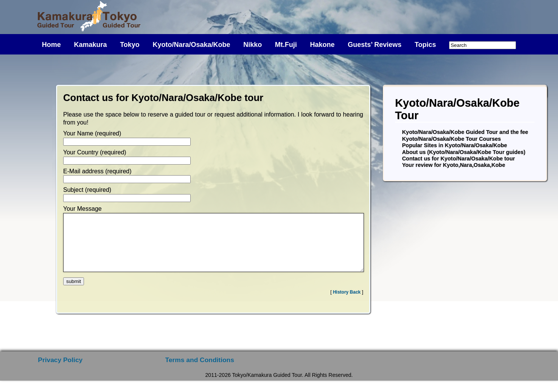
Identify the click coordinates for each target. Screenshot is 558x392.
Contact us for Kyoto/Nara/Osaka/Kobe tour (459, 159)
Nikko (253, 45)
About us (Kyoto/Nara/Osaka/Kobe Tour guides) (464, 152)
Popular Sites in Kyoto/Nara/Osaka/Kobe (455, 145)
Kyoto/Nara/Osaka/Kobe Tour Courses (452, 139)
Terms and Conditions (200, 371)
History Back (347, 303)
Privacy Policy (60, 371)
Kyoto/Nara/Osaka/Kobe (191, 45)
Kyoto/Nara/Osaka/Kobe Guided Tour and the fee (465, 132)
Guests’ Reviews (375, 45)
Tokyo (130, 45)
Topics (425, 45)
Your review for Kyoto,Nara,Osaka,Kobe (454, 165)
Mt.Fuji (286, 45)
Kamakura (90, 45)
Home (51, 45)
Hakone (322, 45)
